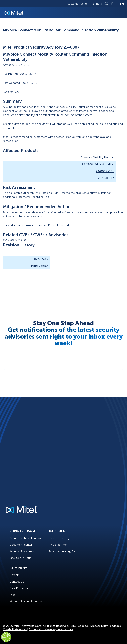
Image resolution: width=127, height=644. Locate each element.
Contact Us (17, 582)
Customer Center (78, 4)
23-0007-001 (105, 171)
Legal (13, 595)
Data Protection (19, 588)
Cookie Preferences (15, 629)
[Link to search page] (107, 4)
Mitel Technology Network (66, 551)
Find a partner (58, 545)
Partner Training (59, 538)
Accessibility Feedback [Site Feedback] (106, 626)
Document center (21, 545)
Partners (97, 4)
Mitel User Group (20, 558)
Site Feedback (80, 626)
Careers (15, 575)
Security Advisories (22, 551)
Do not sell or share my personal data (51, 629)
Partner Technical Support (26, 538)
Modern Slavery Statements (27, 602)
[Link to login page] (112, 4)
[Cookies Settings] (6, 637)
